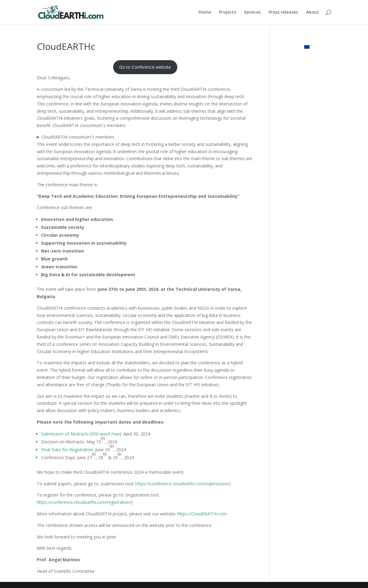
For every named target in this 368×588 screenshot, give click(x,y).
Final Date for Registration (67, 450)
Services (252, 12)
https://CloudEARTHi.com (202, 514)
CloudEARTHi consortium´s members (78, 137)
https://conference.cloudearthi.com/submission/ (182, 484)
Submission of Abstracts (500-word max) (81, 434)
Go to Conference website (145, 67)
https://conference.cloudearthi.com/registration (83, 502)
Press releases (283, 12)
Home (205, 12)
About (312, 12)
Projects (227, 12)
